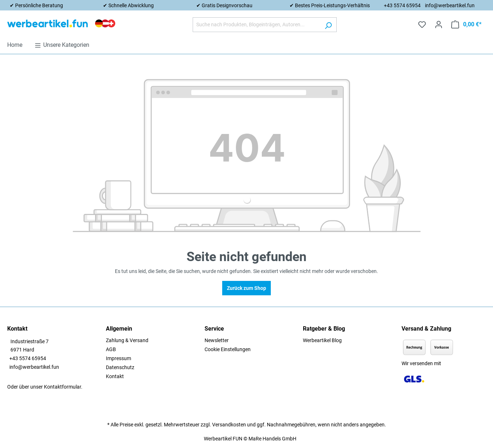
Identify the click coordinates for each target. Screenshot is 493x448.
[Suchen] (328, 25)
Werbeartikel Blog (322, 340)
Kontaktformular (62, 387)
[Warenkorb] (466, 24)
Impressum (118, 358)
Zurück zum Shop (246, 288)
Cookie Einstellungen (228, 349)
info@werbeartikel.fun (450, 5)
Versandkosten (229, 425)
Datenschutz (120, 367)
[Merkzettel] (422, 24)
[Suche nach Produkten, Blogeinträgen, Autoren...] (256, 25)
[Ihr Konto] (439, 24)
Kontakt (115, 376)
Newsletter (217, 340)
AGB (111, 349)
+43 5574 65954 (402, 5)
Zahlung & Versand (127, 340)
